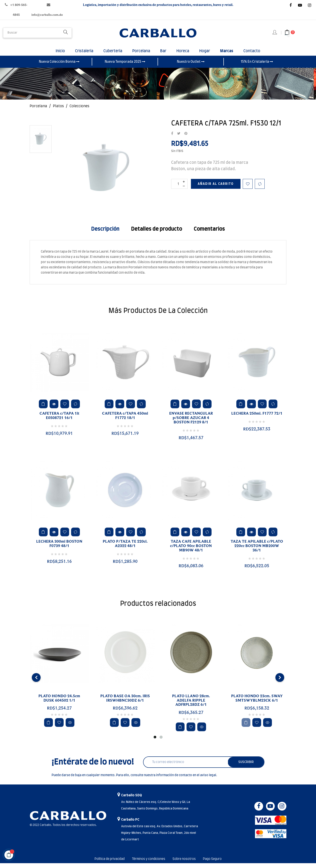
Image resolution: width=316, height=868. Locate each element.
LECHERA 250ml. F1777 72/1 (257, 419)
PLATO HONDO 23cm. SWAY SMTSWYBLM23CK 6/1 (257, 703)
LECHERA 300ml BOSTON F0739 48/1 (59, 549)
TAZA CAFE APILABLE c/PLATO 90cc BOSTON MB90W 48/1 (191, 551)
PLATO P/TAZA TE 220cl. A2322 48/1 (125, 549)
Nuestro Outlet (191, 66)
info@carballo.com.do (47, 15)
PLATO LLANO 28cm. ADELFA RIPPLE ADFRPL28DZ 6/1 (191, 705)
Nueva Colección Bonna (59, 66)
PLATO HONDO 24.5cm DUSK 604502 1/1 (59, 703)
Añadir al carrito (216, 189)
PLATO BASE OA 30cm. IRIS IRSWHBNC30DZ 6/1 (125, 703)
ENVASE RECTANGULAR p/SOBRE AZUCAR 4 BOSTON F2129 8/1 (191, 423)
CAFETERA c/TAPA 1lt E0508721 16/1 (59, 421)
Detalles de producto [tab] (157, 234)
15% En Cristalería (257, 66)
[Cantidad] (179, 189)
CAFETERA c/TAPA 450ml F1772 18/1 (125, 421)
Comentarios (209, 234)
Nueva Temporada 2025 (125, 66)
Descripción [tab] (105, 234)
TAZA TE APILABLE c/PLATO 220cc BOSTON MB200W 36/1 (257, 551)
